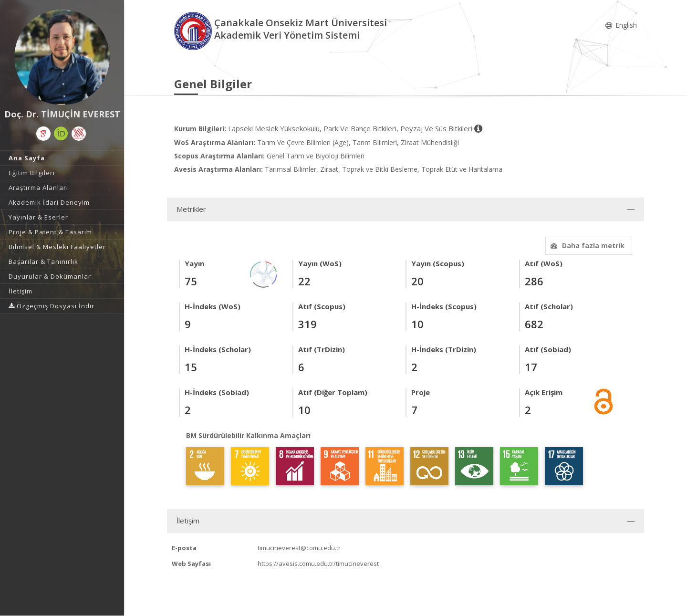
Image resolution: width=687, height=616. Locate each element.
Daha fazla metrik (586, 245)
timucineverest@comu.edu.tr (299, 548)
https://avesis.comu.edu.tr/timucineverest (318, 564)
